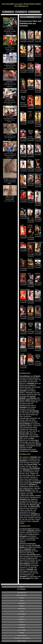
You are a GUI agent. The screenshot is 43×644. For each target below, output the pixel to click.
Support (22, 587)
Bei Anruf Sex (22, 595)
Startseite (8, 12)
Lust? (22, 617)
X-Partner (22, 625)
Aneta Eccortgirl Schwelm (31, 68)
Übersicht (30, 17)
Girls (22, 601)
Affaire (22, 606)
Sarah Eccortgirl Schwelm (31, 331)
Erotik (22, 598)
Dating (21, 12)
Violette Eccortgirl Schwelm (38, 363)
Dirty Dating (22, 636)
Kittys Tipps (22, 641)
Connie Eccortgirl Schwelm (31, 138)
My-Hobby (22, 609)
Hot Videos (22, 614)
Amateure (22, 603)
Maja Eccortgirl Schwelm (24, 247)
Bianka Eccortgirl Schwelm (24, 104)
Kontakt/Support (34, 12)
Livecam (22, 627)
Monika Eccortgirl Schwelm (38, 263)
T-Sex (22, 611)
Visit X (22, 622)
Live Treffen (22, 630)
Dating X (22, 619)
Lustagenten (22, 592)
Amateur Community (22, 638)
